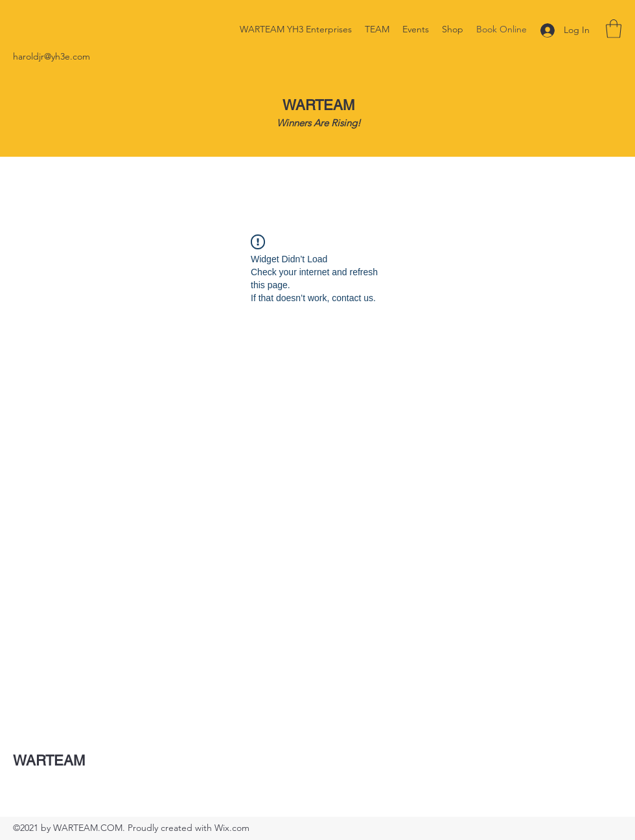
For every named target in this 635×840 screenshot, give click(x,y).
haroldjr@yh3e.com (52, 56)
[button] (614, 29)
